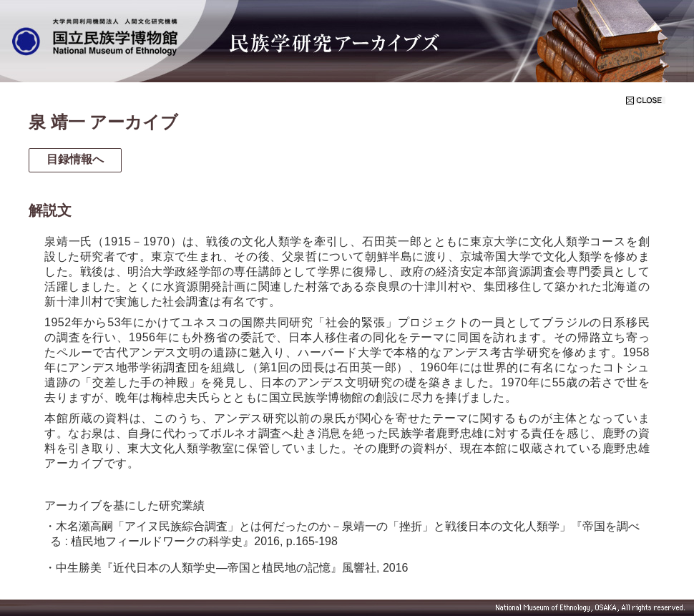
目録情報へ (75, 159)
